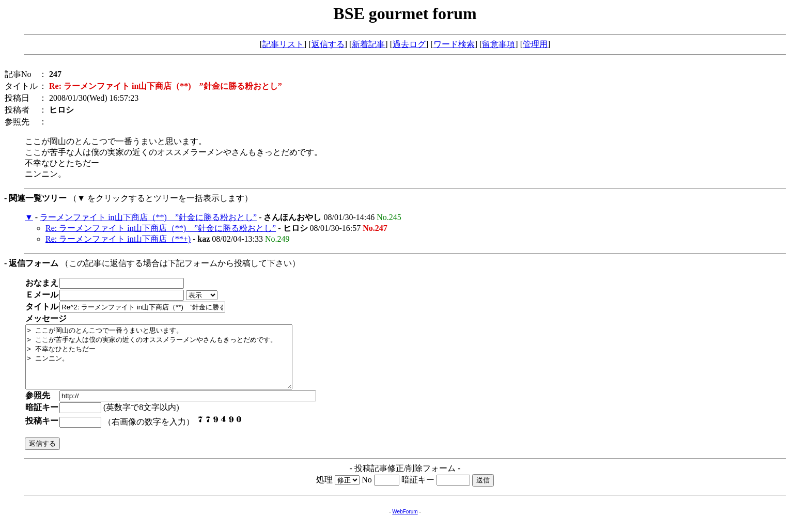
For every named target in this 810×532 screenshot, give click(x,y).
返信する (328, 44)
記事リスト (283, 44)
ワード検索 (454, 44)
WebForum (405, 524)
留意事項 (499, 44)
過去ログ (409, 44)
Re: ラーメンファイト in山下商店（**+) (118, 239)
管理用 (535, 44)
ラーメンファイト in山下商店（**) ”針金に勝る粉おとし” (148, 217)
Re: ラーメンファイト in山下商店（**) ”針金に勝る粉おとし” (161, 228)
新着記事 (368, 44)
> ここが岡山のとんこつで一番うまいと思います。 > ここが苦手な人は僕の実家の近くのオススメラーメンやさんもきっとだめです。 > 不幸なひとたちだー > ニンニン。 (175, 363)
